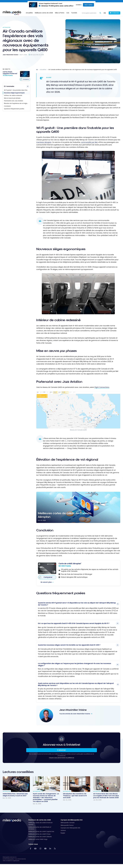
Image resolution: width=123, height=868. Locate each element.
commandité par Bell (89, 142)
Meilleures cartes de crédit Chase (39, 834)
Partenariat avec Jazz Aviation (14, 101)
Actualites (7, 27)
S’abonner (61, 750)
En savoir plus (46, 582)
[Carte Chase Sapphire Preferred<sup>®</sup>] (10, 74)
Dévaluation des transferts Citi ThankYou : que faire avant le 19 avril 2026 (75, 796)
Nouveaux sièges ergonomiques (14, 93)
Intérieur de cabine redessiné (13, 95)
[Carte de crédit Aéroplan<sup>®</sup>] (47, 568)
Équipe (63, 833)
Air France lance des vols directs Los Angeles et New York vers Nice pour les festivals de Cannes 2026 (106, 796)
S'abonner (115, 13)
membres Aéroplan (44, 142)
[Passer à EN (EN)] (105, 13)
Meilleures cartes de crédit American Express (41, 824)
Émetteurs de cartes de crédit (40, 820)
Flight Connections (102, 387)
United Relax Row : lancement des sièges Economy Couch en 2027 (15, 795)
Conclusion (7, 106)
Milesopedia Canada (68, 823)
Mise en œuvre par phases (12, 98)
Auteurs (63, 830)
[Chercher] (100, 13)
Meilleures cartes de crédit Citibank (40, 837)
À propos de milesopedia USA (70, 828)
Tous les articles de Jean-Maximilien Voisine (75, 714)
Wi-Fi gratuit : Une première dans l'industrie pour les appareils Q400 (17, 90)
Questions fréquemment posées (14, 109)
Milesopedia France (67, 825)
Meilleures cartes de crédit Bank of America (40, 828)
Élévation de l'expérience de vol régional (17, 103)
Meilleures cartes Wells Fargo (38, 839)
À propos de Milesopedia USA (72, 820)
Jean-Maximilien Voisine (73, 710)
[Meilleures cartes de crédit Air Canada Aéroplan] (78, 507)
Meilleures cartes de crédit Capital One (41, 831)
